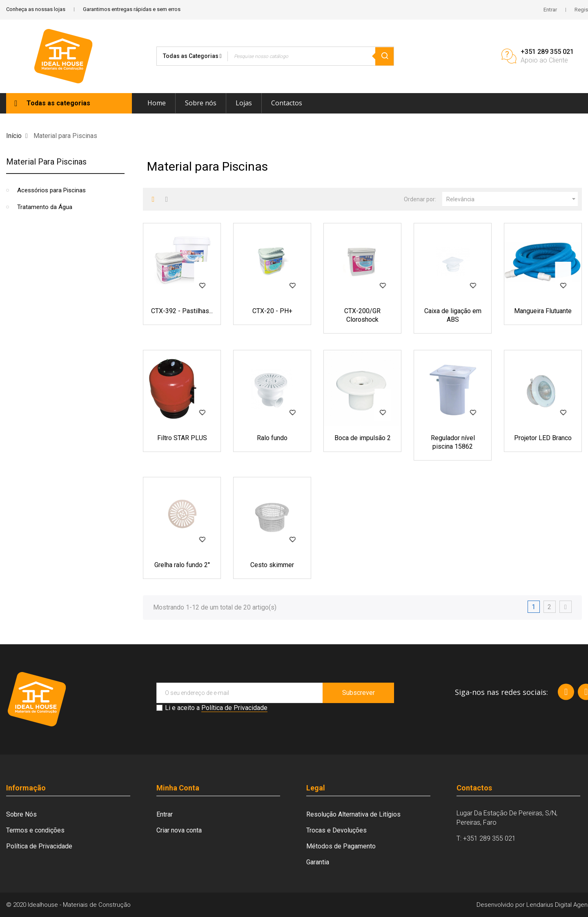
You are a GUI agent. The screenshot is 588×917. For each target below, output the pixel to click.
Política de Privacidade (234, 708)
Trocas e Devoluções (336, 830)
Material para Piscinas (46, 162)
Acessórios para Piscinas (51, 190)
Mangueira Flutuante (543, 311)
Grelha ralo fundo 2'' (182, 565)
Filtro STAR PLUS (182, 438)
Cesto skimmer (272, 565)
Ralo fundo (272, 438)
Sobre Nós (21, 814)
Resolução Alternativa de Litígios (353, 814)
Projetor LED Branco (543, 438)
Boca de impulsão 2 (363, 438)
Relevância (512, 199)
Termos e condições (35, 830)
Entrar (165, 814)
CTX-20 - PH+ (272, 311)
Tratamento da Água (45, 207)
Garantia (318, 862)
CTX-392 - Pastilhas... (182, 311)
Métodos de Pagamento (341, 846)
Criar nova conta (179, 830)
